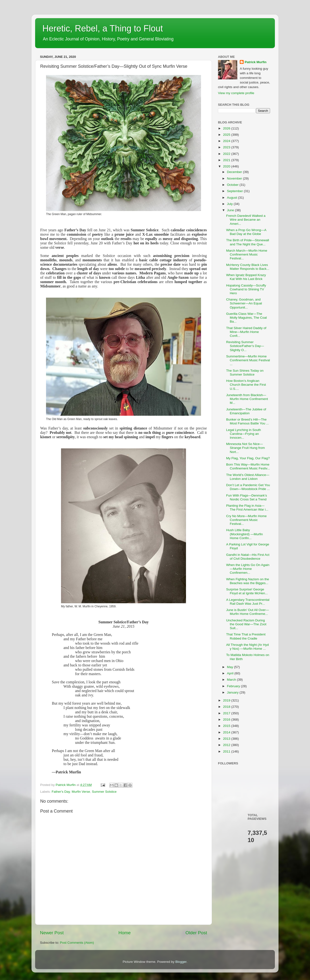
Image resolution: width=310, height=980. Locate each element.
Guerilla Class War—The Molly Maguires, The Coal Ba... (247, 318)
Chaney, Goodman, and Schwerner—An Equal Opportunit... (244, 303)
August (232, 198)
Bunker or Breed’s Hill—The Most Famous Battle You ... (248, 421)
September (235, 191)
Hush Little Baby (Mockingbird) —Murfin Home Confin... (245, 534)
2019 (227, 700)
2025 (227, 135)
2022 (227, 154)
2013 (227, 739)
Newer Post (52, 933)
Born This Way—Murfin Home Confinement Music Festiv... (248, 466)
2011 (227, 751)
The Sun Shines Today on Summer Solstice (245, 373)
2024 (227, 141)
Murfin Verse (81, 792)
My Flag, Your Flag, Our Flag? (248, 458)
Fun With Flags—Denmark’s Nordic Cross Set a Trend (247, 497)
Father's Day (61, 792)
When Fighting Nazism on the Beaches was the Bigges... (248, 581)
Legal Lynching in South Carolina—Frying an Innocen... (244, 434)
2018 (227, 707)
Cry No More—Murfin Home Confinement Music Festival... (246, 520)
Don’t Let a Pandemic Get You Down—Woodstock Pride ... (248, 487)
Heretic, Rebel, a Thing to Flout (103, 28)
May (230, 667)
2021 (227, 160)
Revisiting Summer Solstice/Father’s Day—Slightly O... (245, 346)
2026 (227, 128)
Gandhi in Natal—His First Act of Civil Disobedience (248, 557)
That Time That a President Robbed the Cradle (246, 636)
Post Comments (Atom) (77, 943)
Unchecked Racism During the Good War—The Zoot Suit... (246, 624)
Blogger (181, 962)
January (233, 692)
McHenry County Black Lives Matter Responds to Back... (248, 267)
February (234, 686)
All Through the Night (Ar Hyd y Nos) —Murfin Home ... (248, 647)
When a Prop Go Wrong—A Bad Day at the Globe (246, 232)
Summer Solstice (104, 792)
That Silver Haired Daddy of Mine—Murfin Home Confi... (246, 332)
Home (124, 933)
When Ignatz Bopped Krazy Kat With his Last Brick (246, 277)
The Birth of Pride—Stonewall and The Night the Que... (248, 242)
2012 (227, 745)
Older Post (196, 933)
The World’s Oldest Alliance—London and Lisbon (248, 477)
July (230, 204)
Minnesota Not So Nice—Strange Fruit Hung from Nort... (246, 448)
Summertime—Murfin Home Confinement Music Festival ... (248, 360)
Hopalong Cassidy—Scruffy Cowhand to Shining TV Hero (246, 289)
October (233, 185)
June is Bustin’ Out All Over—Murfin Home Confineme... (248, 612)
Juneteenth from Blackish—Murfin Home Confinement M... (247, 399)
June (231, 210)
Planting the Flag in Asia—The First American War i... (247, 508)
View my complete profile (236, 93)
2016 (227, 720)
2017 (227, 713)
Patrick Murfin (256, 62)
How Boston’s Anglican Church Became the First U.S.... (246, 385)
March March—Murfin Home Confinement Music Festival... (247, 254)
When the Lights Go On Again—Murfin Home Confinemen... (248, 569)
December (235, 172)
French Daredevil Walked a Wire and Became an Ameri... (246, 220)
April (231, 673)
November (235, 178)
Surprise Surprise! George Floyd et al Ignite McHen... (247, 591)
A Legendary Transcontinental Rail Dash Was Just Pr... (248, 602)
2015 (227, 726)
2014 (227, 732)
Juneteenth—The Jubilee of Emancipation (246, 411)
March (232, 680)
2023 (227, 147)
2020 (227, 166)
